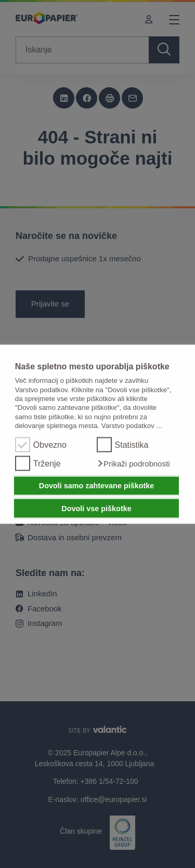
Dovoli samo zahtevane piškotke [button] (97, 486)
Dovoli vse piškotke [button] (96, 508)
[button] (133, 463)
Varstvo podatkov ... (132, 425)
